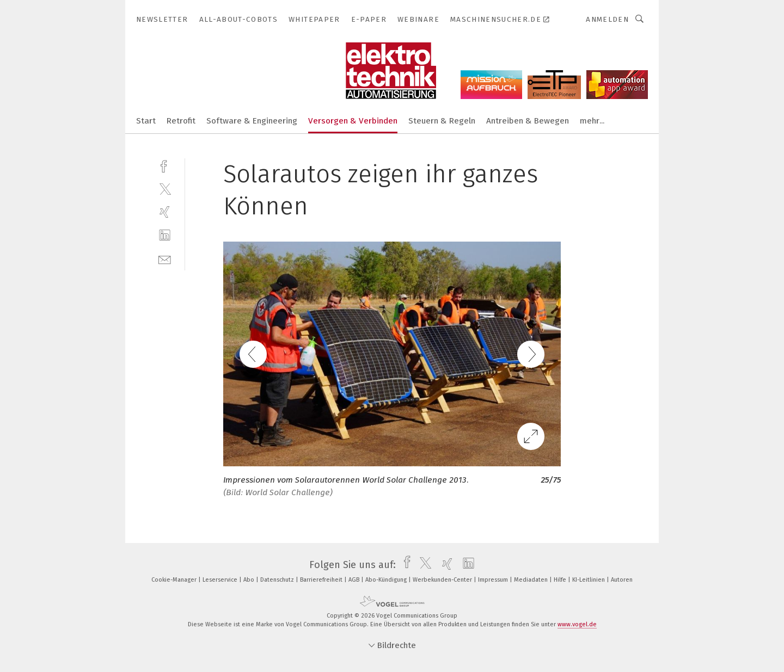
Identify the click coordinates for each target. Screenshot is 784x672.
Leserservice (221, 580)
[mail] (165, 259)
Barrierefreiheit (322, 580)
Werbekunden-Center (443, 580)
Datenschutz (278, 580)
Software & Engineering (252, 121)
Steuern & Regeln (442, 121)
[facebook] (165, 165)
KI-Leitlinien (589, 580)
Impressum (494, 580)
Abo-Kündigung (387, 580)
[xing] (165, 212)
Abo (250, 580)
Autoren (622, 580)
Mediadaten (532, 580)
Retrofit (181, 121)
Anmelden (607, 19)
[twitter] (165, 189)
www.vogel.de (577, 624)
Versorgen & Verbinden (353, 121)
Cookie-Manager (175, 580)
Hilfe (561, 580)
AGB (355, 580)
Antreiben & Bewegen (528, 121)
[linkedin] (165, 235)
